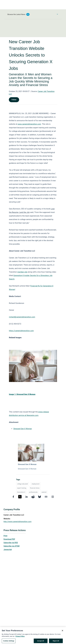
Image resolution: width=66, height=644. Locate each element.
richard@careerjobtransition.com (22, 317)
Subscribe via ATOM (11, 546)
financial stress (35, 488)
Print (5, 536)
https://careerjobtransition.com (21, 331)
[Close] (62, 633)
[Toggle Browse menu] (57, 14)
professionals (33, 492)
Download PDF (9, 539)
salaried (44, 492)
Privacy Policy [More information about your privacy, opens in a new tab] (20, 639)
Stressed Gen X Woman (23, 429)
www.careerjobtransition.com (29, 124)
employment (36, 484)
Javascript (8, 550)
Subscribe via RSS (11, 543)
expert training (22, 488)
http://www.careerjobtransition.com (17, 522)
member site (22, 272)
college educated (22, 484)
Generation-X (21, 492)
